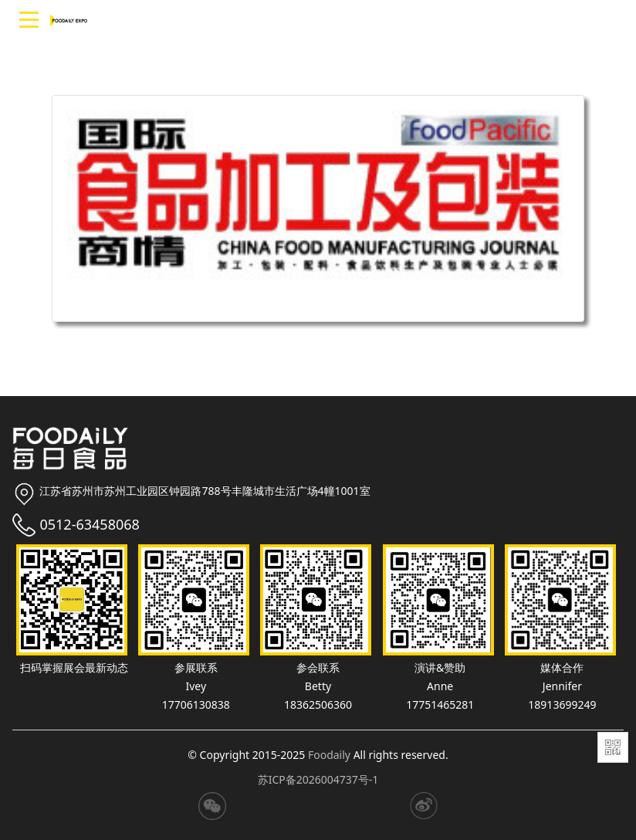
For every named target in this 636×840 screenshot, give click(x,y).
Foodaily (329, 755)
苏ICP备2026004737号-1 (318, 779)
